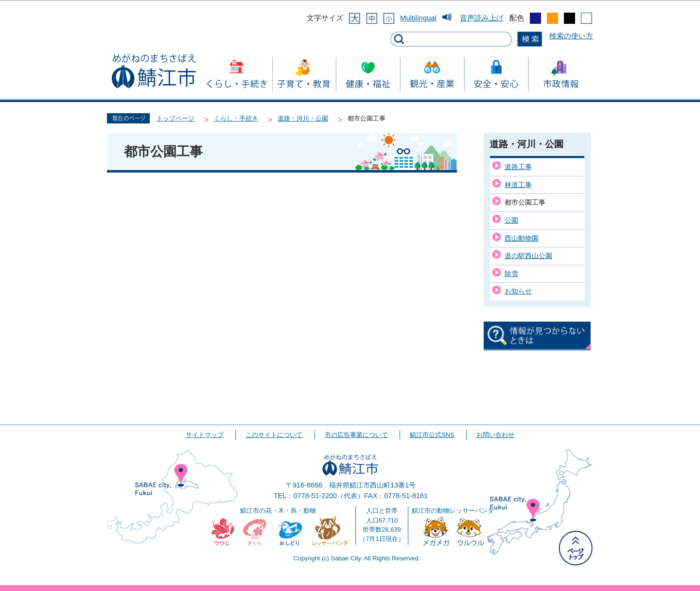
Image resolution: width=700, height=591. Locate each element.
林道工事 (518, 185)
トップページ (175, 118)
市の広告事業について (356, 435)
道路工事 (518, 167)
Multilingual (418, 18)
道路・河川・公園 (303, 118)
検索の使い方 (571, 36)
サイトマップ (205, 435)
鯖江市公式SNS (432, 435)
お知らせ (518, 291)
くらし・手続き (236, 118)
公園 (511, 220)
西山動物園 (522, 238)
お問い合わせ (495, 435)
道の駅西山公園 (528, 256)
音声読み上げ (482, 18)
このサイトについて (274, 435)
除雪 (511, 274)
